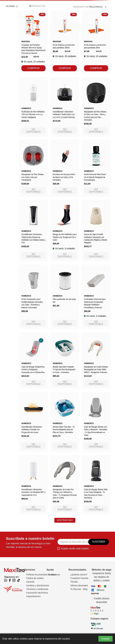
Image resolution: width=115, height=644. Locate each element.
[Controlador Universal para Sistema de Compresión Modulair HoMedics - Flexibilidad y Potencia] (96, 297)
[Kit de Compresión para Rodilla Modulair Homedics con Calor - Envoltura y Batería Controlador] (33, 297)
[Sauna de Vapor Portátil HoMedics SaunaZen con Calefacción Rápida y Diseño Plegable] (96, 231)
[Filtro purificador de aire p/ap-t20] (65, 297)
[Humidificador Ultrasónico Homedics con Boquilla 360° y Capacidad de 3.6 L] (33, 485)
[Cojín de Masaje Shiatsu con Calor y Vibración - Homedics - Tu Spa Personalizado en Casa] (96, 422)
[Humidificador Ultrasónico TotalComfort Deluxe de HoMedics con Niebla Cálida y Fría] (33, 231)
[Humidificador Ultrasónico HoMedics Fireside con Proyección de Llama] (33, 422)
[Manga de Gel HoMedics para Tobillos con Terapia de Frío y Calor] (65, 231)
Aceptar (105, 639)
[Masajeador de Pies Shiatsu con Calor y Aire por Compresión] (33, 168)
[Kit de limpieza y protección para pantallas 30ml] (96, 42)
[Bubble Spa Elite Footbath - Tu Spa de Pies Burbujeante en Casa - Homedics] (65, 361)
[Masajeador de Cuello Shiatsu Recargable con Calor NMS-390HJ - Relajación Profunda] (96, 361)
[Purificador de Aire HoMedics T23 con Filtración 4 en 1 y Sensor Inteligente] (33, 107)
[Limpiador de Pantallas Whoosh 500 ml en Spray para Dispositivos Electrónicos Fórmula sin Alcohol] (33, 42)
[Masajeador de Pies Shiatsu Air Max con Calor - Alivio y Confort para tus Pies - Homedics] (96, 107)
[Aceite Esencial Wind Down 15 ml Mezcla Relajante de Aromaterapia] (96, 168)
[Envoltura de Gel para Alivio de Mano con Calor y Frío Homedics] (65, 168)
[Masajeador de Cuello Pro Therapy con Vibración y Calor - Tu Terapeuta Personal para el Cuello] (65, 485)
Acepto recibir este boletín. (75, 549)
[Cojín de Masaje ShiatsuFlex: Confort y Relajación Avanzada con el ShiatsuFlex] (33, 361)
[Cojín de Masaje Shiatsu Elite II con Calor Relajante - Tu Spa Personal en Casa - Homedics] (96, 485)
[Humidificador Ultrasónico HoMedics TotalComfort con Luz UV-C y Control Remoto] (65, 107)
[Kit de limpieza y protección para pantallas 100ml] (65, 42)
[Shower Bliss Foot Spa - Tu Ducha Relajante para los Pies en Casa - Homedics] (65, 422)
